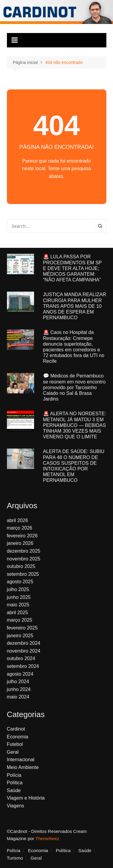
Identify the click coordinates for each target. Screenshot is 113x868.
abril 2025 (17, 613)
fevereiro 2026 (22, 536)
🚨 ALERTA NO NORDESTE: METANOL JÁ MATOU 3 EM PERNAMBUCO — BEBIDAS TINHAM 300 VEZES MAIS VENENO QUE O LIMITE (75, 425)
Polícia (14, 775)
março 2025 (20, 620)
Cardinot (16, 729)
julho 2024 (18, 682)
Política (15, 783)
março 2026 (20, 528)
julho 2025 (18, 589)
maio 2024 (18, 697)
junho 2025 (19, 597)
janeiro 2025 (20, 636)
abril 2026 (17, 520)
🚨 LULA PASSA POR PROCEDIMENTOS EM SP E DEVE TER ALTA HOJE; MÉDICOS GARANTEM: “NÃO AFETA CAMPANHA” (72, 268)
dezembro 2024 (24, 643)
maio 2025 (18, 605)
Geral (13, 752)
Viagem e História (26, 798)
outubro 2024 (21, 658)
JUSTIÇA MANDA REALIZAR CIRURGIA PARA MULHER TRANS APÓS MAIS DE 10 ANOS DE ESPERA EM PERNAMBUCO (75, 306)
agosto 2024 (20, 674)
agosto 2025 (20, 582)
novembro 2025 (24, 559)
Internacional (21, 760)
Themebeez (47, 838)
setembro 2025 (23, 574)
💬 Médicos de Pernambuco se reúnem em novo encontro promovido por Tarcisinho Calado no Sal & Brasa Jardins (74, 387)
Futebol (15, 744)
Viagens (16, 806)
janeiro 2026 (20, 543)
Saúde (14, 790)
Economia (18, 737)
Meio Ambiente (23, 767)
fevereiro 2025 (22, 628)
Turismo (15, 858)
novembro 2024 (24, 651)
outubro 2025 (21, 566)
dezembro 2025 (24, 551)
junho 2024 (19, 689)
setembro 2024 (23, 666)
